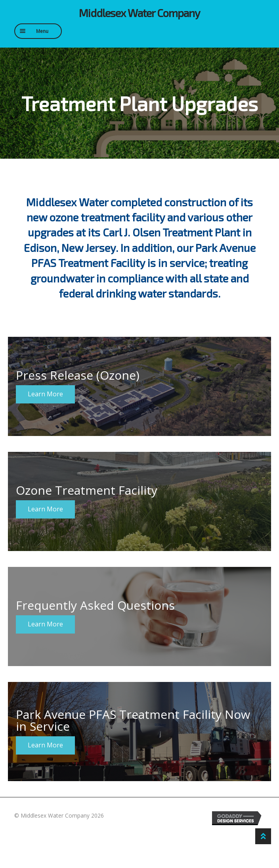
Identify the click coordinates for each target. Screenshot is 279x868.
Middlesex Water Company (139, 13)
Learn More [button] (45, 394)
